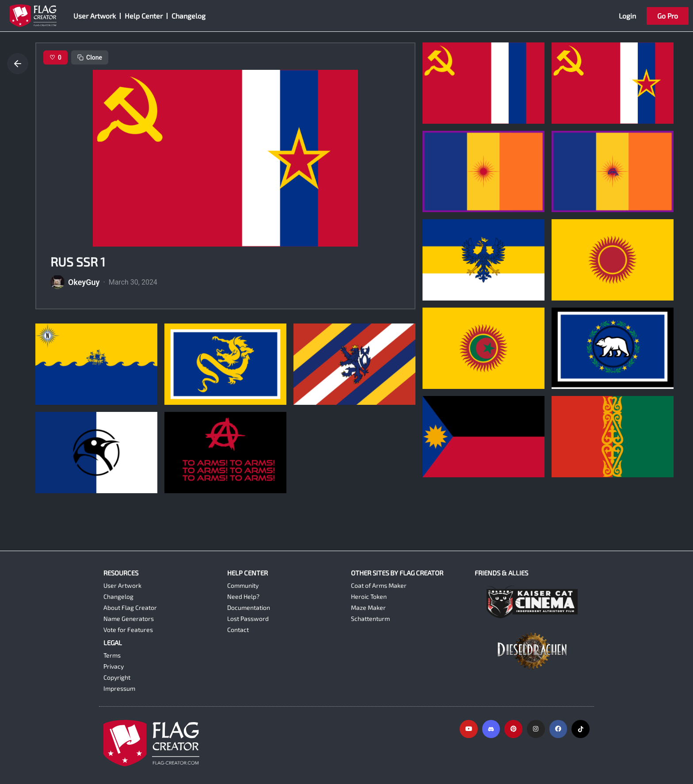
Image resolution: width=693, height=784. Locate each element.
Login (627, 16)
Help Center (144, 16)
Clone (90, 57)
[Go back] (18, 64)
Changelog (188, 16)
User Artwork (95, 16)
